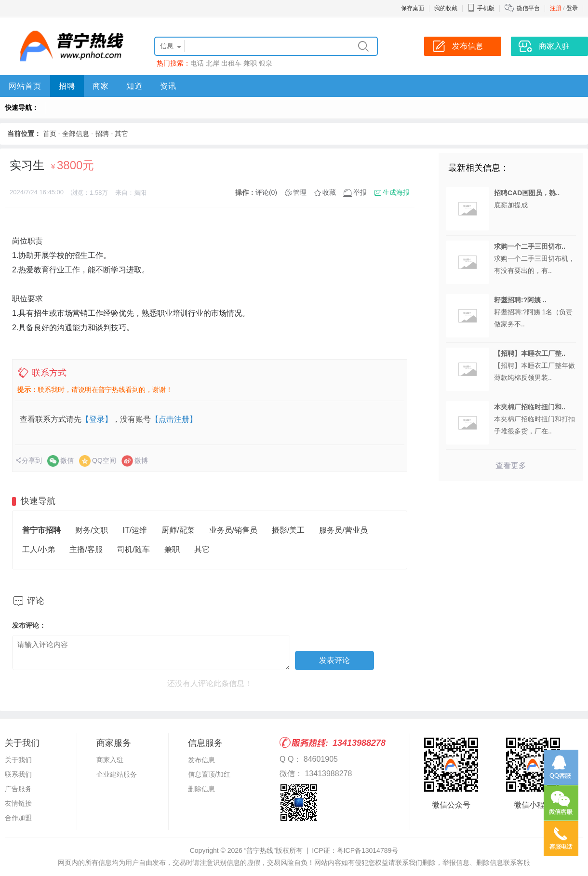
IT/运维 (135, 530)
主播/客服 (86, 549)
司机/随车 (134, 549)
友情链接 (18, 803)
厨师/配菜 (178, 530)
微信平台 (528, 8)
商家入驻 (110, 760)
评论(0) (266, 192)
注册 (556, 8)
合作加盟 (18, 818)
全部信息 (76, 134)
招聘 (67, 86)
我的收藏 (446, 8)
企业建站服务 (117, 774)
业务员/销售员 (233, 530)
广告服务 (18, 789)
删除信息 (201, 789)
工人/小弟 (39, 549)
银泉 (266, 63)
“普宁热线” (260, 850)
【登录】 (97, 419)
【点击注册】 (174, 419)
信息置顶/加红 (209, 774)
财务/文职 (92, 530)
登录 (572, 8)
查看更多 (511, 465)
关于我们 (18, 760)
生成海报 (396, 192)
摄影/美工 (288, 530)
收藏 (329, 192)
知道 (134, 86)
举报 (360, 192)
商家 (101, 86)
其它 (121, 134)
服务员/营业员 (343, 530)
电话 (197, 63)
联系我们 (18, 774)
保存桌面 (413, 8)
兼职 (250, 63)
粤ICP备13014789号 (368, 850)
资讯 (168, 86)
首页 (50, 134)
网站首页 (25, 86)
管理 (300, 192)
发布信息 (201, 760)
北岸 (213, 63)
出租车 (231, 63)
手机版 (481, 8)
